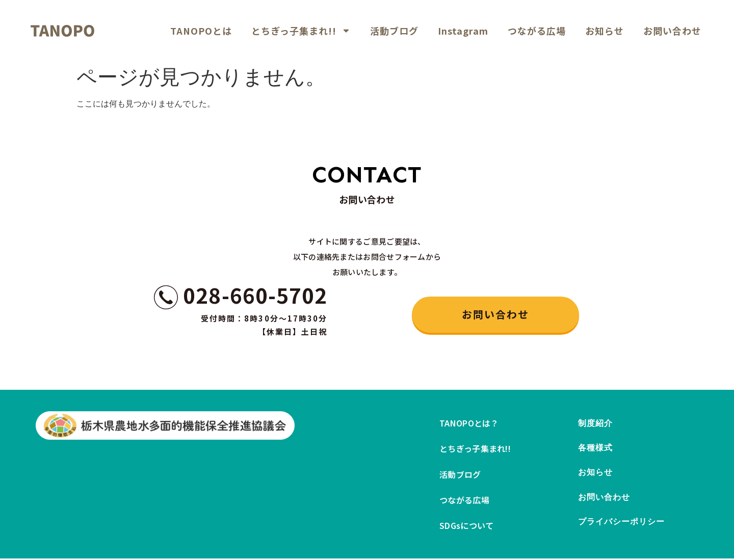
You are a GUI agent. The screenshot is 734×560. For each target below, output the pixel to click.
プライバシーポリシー (622, 526)
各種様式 (595, 449)
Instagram (463, 31)
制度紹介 (595, 424)
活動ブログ (394, 31)
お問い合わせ (672, 31)
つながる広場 (537, 31)
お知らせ (605, 31)
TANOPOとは (201, 31)
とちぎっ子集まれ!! (301, 31)
